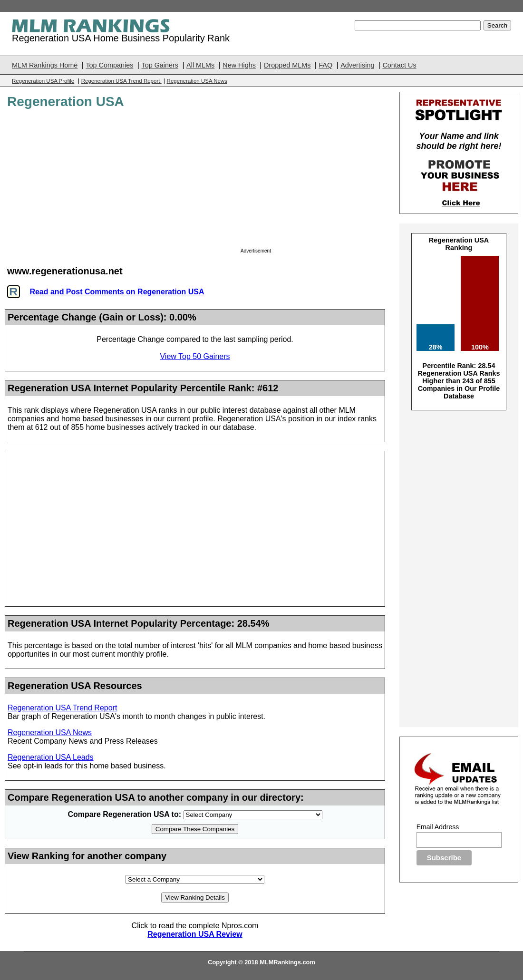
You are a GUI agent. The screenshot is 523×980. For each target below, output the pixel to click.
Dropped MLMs (287, 65)
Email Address (438, 827)
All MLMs (200, 65)
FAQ (325, 65)
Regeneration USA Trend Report (121, 81)
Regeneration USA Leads (51, 757)
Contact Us (399, 65)
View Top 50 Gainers (195, 356)
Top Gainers (160, 65)
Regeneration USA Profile (43, 81)
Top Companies (109, 65)
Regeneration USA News (197, 81)
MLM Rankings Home (45, 65)
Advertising (357, 65)
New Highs (239, 65)
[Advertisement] (312, 181)
